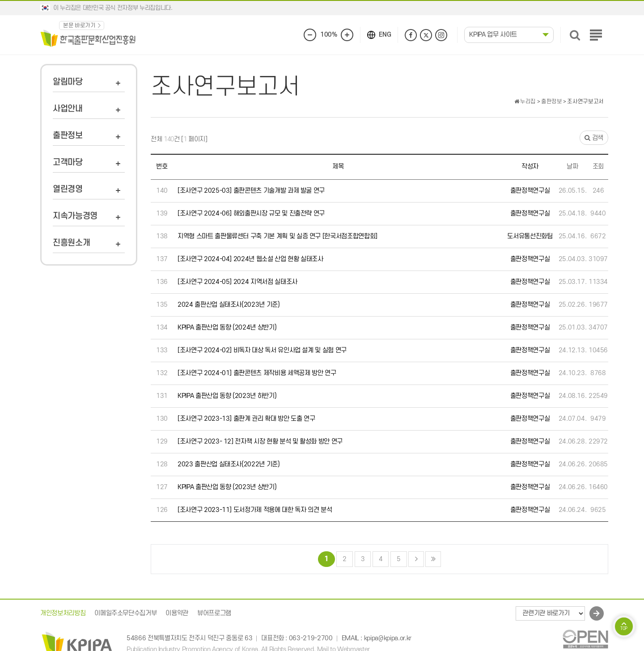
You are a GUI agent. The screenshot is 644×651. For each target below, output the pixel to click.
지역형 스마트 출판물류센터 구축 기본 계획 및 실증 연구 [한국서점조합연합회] (278, 236)
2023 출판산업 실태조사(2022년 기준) (229, 464)
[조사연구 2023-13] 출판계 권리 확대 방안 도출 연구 (246, 419)
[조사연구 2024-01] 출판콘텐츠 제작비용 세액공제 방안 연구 (257, 373)
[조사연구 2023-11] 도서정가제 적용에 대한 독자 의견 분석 (255, 510)
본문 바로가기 (79, 25)
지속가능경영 (75, 216)
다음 (416, 559)
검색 (594, 138)
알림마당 (68, 82)
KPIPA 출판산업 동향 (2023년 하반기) (227, 396)
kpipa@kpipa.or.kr (388, 639)
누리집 (525, 101)
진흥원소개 (71, 243)
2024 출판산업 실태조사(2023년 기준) (229, 305)
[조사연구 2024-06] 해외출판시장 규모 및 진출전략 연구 (251, 213)
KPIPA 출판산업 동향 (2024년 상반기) (227, 328)
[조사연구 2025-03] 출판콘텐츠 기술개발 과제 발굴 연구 (251, 191)
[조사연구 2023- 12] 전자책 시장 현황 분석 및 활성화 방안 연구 (260, 442)
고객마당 (68, 163)
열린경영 (68, 189)
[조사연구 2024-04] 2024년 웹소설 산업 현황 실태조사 (250, 259)
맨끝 (433, 559)
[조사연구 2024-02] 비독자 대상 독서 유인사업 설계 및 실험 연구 (262, 350)
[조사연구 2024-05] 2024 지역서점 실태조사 (237, 282)
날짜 (572, 167)
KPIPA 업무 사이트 (493, 35)
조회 (598, 167)
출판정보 (68, 136)
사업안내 (68, 109)
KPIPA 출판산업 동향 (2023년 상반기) (227, 487)
